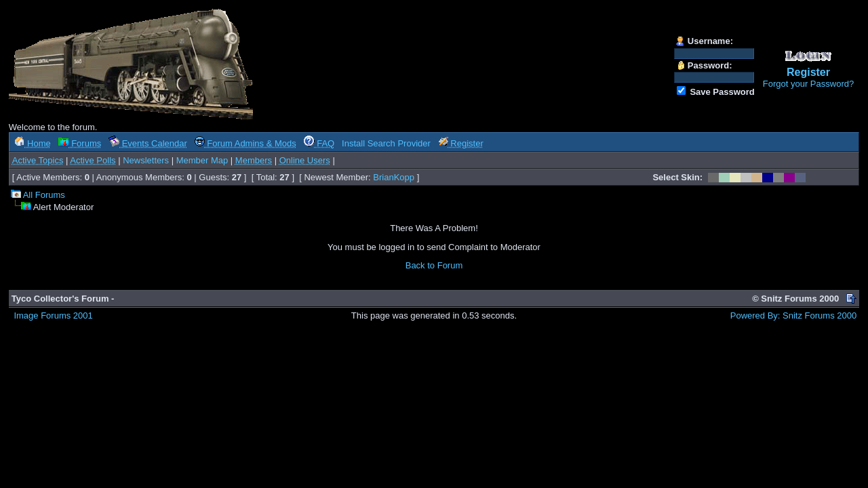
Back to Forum (434, 265)
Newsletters (146, 160)
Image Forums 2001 (53, 316)
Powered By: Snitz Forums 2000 (793, 316)
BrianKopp (394, 177)
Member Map (202, 160)
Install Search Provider (386, 143)
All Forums (44, 195)
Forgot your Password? (808, 84)
